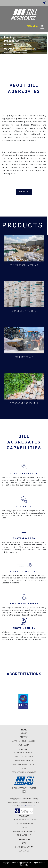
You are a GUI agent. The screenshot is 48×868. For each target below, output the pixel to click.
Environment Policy (24, 761)
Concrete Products (24, 824)
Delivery (24, 737)
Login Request (24, 745)
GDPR (24, 768)
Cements (24, 827)
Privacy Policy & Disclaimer (24, 772)
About (24, 733)
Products (24, 816)
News (24, 843)
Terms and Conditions (24, 753)
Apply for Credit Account (24, 741)
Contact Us (24, 840)
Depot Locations (24, 847)
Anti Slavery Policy (24, 757)
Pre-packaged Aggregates (24, 820)
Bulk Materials (24, 835)
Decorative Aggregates (24, 831)
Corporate (24, 749)
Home (24, 730)
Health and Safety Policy (24, 764)
